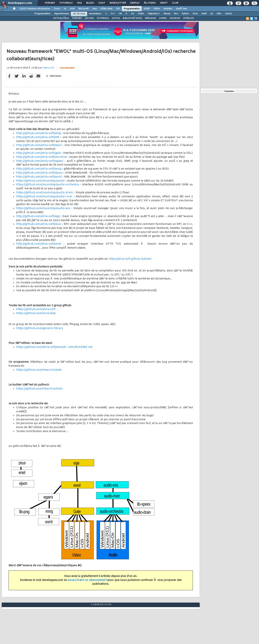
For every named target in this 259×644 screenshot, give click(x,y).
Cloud (57, 9)
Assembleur (95, 14)
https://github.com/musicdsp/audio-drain (45, 193)
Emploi (135, 3)
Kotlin (141, 14)
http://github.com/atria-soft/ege (38, 216)
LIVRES (163, 18)
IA (65, 9)
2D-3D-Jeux (79, 14)
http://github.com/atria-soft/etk (38, 137)
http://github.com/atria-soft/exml (39, 177)
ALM (72, 9)
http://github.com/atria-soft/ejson (39, 173)
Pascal (167, 14)
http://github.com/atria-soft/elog (39, 133)
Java (94, 9)
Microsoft (83, 9)
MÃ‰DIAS (150, 18)
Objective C (154, 14)
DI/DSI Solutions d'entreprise (35, 9)
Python (185, 14)
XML (219, 14)
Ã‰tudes (150, 3)
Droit (164, 3)
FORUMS (77, 18)
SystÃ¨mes (182, 9)
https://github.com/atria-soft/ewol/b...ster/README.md (54, 347)
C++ (113, 14)
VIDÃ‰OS (188, 18)
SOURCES (175, 18)
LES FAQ (89, 18)
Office (157, 9)
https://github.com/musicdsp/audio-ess (43, 208)
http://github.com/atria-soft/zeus (39, 224)
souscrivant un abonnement (87, 580)
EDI (118, 9)
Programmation (132, 9)
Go (133, 14)
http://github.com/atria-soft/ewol (39, 145)
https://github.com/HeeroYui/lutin (40, 389)
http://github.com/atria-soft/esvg (39, 169)
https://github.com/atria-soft (36, 309)
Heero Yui (48, 68)
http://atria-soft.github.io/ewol (130, 259)
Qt (212, 14)
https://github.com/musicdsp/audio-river (44, 197)
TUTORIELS (103, 18)
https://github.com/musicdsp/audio (41, 181)
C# (120, 14)
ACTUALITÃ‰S (61, 18)
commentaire (67, 68)
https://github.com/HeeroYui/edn (39, 370)
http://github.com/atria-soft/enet (39, 244)
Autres (229, 14)
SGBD (147, 9)
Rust (195, 14)
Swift (204, 14)
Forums (50, 3)
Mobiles (168, 9)
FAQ (79, 3)
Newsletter (118, 3)
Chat (102, 3)
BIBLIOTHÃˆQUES (132, 18)
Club (175, 3)
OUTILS (116, 18)
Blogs (90, 3)
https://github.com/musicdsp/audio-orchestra (48, 185)
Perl (176, 14)
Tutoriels (66, 3)
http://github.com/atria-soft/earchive (42, 157)
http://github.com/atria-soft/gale (39, 153)
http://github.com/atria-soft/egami (40, 161)
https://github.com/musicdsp (36, 313)
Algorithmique (62, 14)
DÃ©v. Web (106, 9)
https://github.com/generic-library (40, 328)
